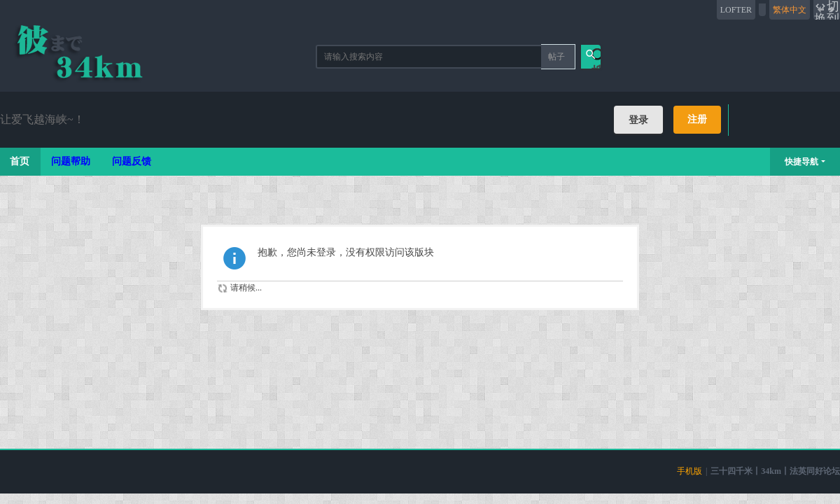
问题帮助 (71, 161)
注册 (697, 119)
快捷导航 (801, 162)
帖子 (556, 57)
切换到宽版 (827, 10)
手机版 (689, 471)
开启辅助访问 (762, 10)
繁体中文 (790, 10)
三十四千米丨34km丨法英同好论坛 (775, 471)
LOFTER (736, 10)
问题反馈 (132, 161)
